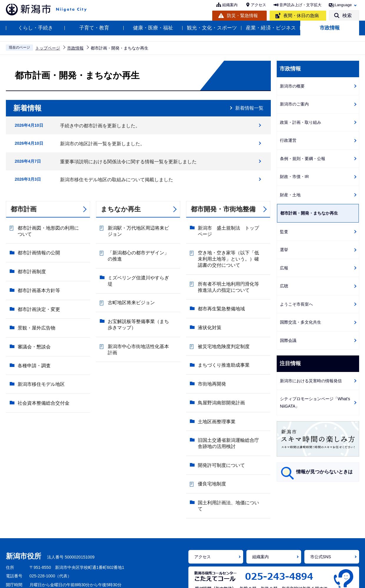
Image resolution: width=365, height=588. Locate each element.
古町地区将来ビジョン (130, 284)
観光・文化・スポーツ (212, 28)
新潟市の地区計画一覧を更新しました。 (102, 144)
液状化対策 (208, 314)
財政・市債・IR (294, 177)
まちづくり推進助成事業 (222, 342)
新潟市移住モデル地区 (40, 345)
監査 (284, 232)
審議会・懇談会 (33, 317)
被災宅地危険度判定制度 (222, 328)
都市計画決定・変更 (37, 289)
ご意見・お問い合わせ (256, 579)
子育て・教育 (94, 28)
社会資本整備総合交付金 (42, 359)
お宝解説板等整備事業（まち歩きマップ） (142, 302)
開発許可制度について (220, 419)
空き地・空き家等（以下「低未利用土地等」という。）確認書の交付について (232, 256)
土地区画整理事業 (215, 383)
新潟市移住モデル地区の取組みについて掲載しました (117, 180)
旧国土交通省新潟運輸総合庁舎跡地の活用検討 (232, 401)
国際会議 (288, 340)
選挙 (284, 250)
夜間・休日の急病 (301, 15)
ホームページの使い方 (80, 579)
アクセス (258, 5)
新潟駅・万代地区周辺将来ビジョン (142, 230)
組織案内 (230, 5)
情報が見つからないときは (324, 472)
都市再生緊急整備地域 (220, 300)
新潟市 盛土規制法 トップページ (232, 230)
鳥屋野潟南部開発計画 (220, 369)
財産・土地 (290, 195)
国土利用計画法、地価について (229, 447)
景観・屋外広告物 (35, 303)
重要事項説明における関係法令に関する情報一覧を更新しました (128, 162)
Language (343, 5)
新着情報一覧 (249, 108)
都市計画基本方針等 (37, 275)
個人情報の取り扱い (176, 579)
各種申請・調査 (33, 331)
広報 (284, 268)
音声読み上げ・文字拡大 (300, 5)
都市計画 (24, 209)
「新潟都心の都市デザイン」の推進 (142, 252)
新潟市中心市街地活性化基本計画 (142, 320)
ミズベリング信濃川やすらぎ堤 (139, 270)
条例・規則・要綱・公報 (303, 159)
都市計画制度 (30, 262)
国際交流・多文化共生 (301, 322)
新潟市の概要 (292, 86)
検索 (347, 15)
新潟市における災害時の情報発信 (311, 381)
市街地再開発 (210, 356)
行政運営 (288, 140)
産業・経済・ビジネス (271, 28)
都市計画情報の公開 (37, 248)
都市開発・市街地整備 (223, 209)
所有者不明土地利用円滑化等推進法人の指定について (232, 282)
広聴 (284, 286)
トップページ (48, 48)
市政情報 (330, 28)
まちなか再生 (121, 209)
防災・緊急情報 (242, 15)
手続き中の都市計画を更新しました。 (100, 126)
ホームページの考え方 (26, 579)
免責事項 (215, 579)
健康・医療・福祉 (153, 28)
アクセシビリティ (129, 579)
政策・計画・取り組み (301, 122)
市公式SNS (321, 515)
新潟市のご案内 (294, 104)
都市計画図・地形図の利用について (52, 230)
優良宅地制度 (210, 433)
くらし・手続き (35, 28)
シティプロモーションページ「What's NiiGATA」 (315, 402)
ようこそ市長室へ (296, 304)
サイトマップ (301, 579)
